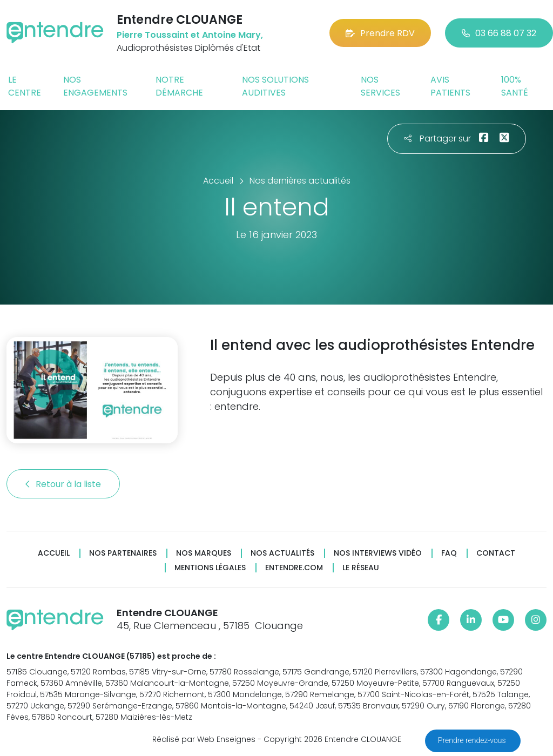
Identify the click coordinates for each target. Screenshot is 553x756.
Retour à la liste (63, 484)
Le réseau (361, 568)
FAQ (449, 553)
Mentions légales (210, 568)
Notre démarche (179, 86)
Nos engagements (95, 86)
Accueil (54, 553)
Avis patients (450, 86)
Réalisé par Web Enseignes (204, 739)
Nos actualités (282, 553)
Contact (496, 553)
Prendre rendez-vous (473, 740)
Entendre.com (294, 568)
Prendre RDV (380, 33)
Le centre (25, 86)
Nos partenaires (123, 553)
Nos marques (204, 553)
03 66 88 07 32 (499, 33)
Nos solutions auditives (275, 86)
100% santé (515, 86)
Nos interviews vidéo (378, 553)
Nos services (380, 86)
